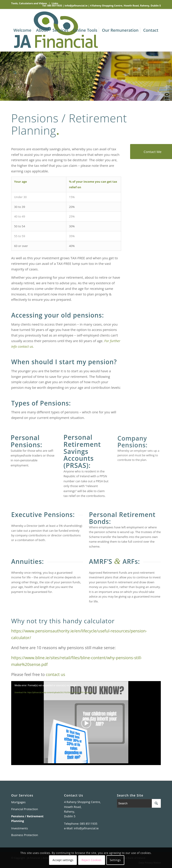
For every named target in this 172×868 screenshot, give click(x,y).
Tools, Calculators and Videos (29, 3)
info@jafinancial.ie (76, 5)
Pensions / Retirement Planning (27, 819)
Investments (19, 828)
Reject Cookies (91, 860)
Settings (115, 860)
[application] (86, 723)
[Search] (15, 72)
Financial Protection (25, 809)
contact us (56, 674)
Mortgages (18, 802)
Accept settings (63, 860)
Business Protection (25, 835)
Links (55, 3)
